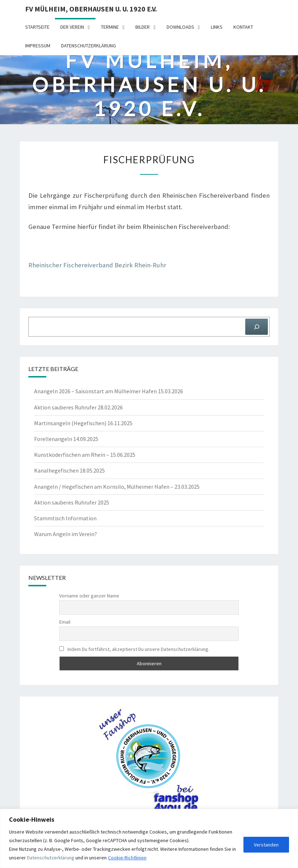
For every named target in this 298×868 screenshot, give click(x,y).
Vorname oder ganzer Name (89, 596)
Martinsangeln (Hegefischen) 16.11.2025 (83, 423)
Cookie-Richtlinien (127, 858)
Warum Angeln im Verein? (66, 534)
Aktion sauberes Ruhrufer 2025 (72, 502)
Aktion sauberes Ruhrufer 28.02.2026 (78, 407)
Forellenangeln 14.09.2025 (66, 439)
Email (65, 622)
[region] (149, 838)
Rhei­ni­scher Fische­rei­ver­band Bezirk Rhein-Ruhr (97, 265)
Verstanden (266, 845)
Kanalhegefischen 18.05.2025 (69, 470)
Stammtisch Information (65, 518)
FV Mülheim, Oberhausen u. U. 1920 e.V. (91, 9)
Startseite (37, 27)
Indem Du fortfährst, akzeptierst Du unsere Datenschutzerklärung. (134, 649)
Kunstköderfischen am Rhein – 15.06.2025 (85, 455)
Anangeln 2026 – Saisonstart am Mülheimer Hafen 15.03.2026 (109, 391)
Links (217, 27)
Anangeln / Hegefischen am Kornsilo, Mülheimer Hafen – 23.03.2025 (117, 487)
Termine (110, 27)
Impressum (38, 46)
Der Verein (72, 27)
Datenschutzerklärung (51, 858)
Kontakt (243, 27)
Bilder (143, 27)
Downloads (180, 27)
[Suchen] (257, 327)
